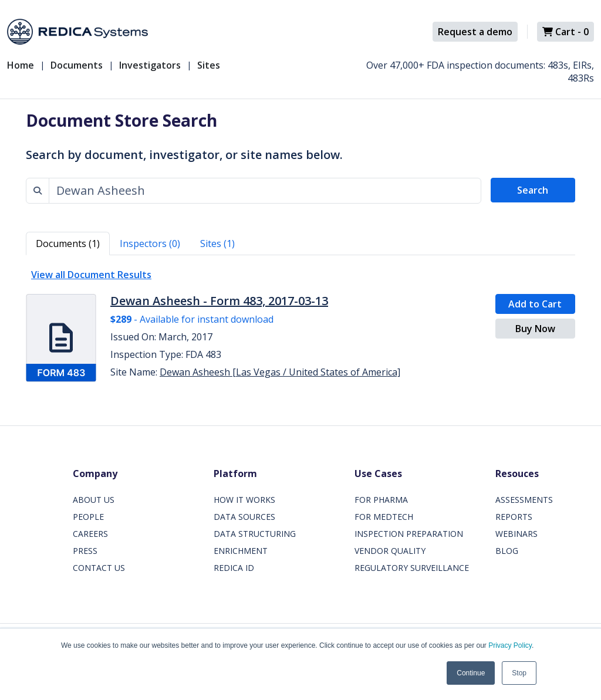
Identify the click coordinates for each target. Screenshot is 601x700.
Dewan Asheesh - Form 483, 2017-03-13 (219, 301)
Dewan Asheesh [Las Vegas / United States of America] (280, 372)
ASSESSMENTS (524, 500)
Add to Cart (535, 304)
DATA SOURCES (244, 517)
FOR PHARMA (381, 500)
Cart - (565, 32)
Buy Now (535, 329)
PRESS (85, 551)
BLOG (507, 551)
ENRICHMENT (241, 551)
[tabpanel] (300, 326)
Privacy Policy (510, 645)
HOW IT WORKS (244, 500)
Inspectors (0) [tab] (150, 244)
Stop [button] (519, 673)
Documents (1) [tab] (68, 244)
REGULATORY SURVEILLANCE (412, 568)
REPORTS (514, 517)
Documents (77, 65)
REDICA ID (234, 568)
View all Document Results (91, 275)
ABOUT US (94, 500)
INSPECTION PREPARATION (409, 534)
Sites (209, 65)
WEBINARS (516, 534)
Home (21, 65)
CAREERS (90, 534)
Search (533, 190)
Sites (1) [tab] (217, 244)
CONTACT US (99, 568)
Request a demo (475, 32)
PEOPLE (88, 517)
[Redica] (77, 32)
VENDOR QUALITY (390, 551)
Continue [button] (471, 673)
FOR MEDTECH (384, 517)
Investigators (150, 65)
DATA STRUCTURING (255, 534)
